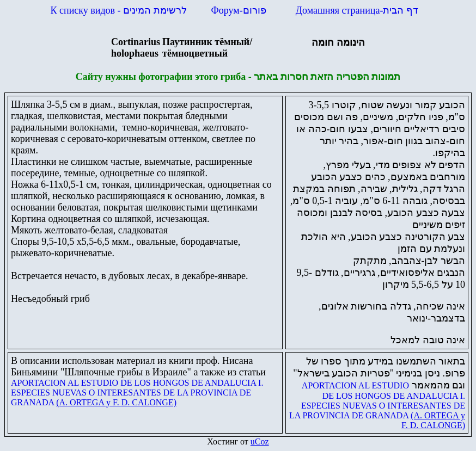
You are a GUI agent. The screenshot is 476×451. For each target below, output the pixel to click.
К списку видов (119, 10)
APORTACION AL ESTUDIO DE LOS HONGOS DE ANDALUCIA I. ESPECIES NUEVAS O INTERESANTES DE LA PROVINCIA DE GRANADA (137, 393)
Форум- (240, 10)
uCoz (260, 441)
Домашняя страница (357, 10)
